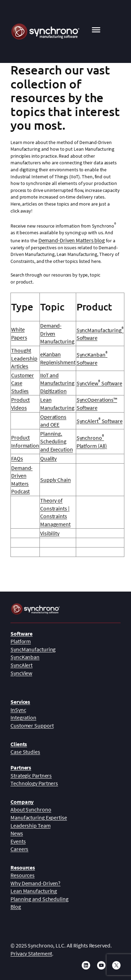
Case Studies (25, 752)
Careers (19, 849)
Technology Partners (34, 783)
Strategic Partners (31, 775)
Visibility (50, 533)
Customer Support (32, 725)
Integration (23, 717)
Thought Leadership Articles (24, 358)
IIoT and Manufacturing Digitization (57, 383)
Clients (19, 744)
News (17, 833)
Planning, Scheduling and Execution (57, 441)
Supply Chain (56, 480)
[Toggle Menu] (96, 31)
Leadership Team (31, 825)
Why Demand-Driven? (35, 883)
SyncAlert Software (100, 421)
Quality (48, 458)
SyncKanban (25, 657)
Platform (21, 641)
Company (22, 802)
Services (20, 702)
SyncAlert (21, 665)
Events (18, 841)
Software (21, 634)
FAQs (17, 458)
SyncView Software (99, 383)
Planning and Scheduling (39, 899)
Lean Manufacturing (34, 891)
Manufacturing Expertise (39, 817)
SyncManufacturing (33, 649)
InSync (18, 710)
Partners (21, 767)
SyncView (21, 673)
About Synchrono (31, 809)
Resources (23, 867)
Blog (16, 907)
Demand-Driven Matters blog (72, 240)
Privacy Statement (31, 953)
